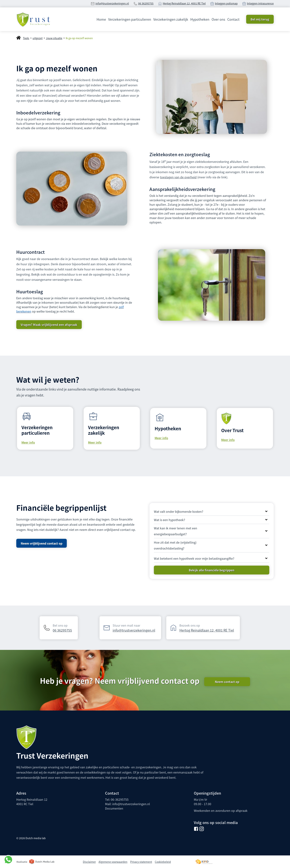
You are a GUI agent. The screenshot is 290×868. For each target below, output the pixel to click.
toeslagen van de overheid (178, 177)
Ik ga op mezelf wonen (79, 38)
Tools (26, 38)
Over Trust (232, 430)
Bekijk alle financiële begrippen (212, 570)
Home (101, 19)
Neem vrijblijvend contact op (42, 543)
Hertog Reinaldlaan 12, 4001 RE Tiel (184, 3)
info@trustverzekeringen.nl (112, 3)
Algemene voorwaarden (113, 862)
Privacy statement (141, 862)
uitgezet (38, 38)
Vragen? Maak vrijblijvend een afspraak (49, 325)
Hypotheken (200, 19)
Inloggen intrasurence (260, 3)
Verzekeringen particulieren (130, 19)
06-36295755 (120, 799)
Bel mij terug (260, 19)
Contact (233, 19)
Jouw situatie (54, 38)
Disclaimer (89, 862)
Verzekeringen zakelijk (171, 19)
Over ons (218, 19)
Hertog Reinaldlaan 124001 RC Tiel (32, 802)
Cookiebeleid (163, 862)
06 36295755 (146, 3)
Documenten (114, 808)
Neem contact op (227, 682)
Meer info (28, 442)
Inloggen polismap (226, 3)
